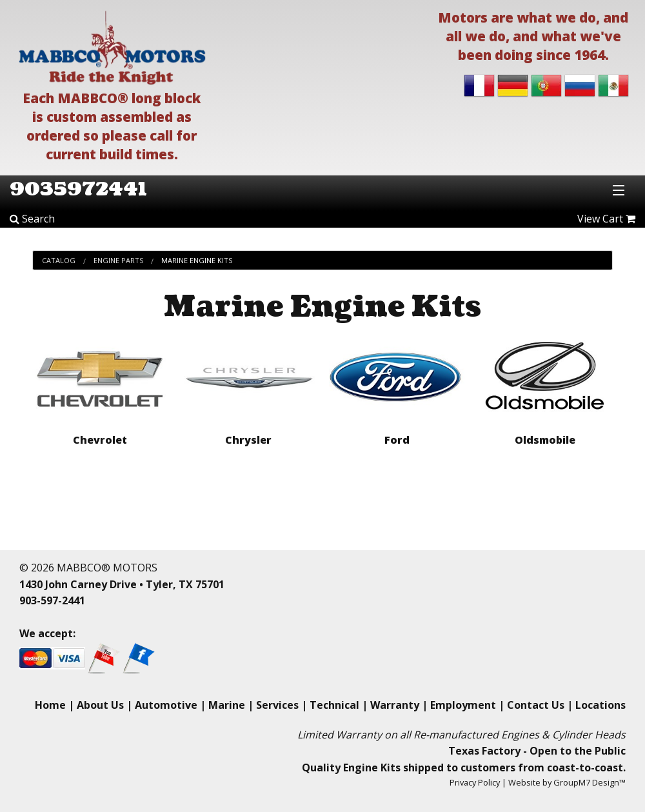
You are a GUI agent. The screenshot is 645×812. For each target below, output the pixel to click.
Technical (334, 705)
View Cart (606, 219)
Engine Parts (118, 260)
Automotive (166, 705)
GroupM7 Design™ (590, 782)
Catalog (59, 260)
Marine (227, 705)
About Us (100, 705)
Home (50, 705)
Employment (463, 705)
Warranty (395, 705)
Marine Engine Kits (197, 260)
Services (277, 705)
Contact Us (536, 705)
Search (32, 219)
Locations (600, 705)
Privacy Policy (475, 782)
